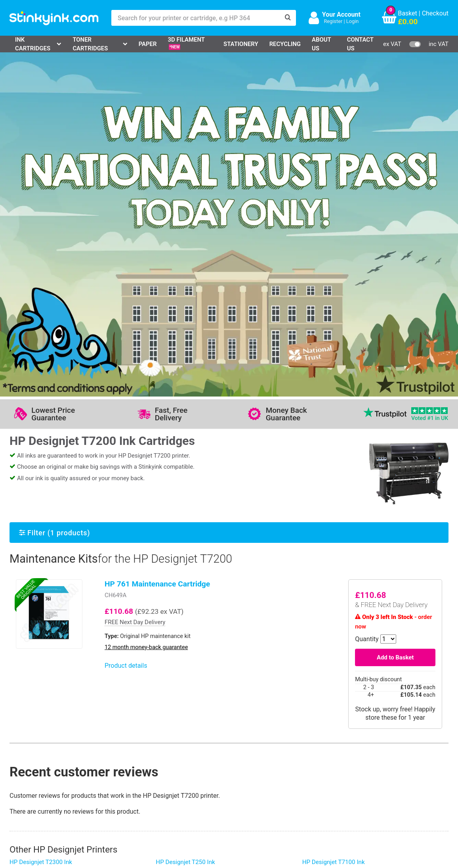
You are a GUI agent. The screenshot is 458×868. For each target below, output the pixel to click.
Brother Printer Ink (41, 781)
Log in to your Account (111, 746)
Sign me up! (335, 759)
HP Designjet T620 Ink (332, 556)
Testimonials (173, 758)
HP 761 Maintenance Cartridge (157, 246)
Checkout (435, 13)
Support (166, 746)
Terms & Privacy (178, 781)
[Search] (288, 18)
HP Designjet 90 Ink (328, 571)
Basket (407, 13)
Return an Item (100, 769)
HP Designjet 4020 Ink (185, 619)
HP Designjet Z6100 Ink (187, 595)
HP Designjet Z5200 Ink (187, 571)
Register (333, 21)
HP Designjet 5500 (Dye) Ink (47, 588)
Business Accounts (245, 758)
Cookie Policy (174, 792)
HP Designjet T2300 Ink (41, 525)
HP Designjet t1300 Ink (333, 540)
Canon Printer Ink (40, 758)
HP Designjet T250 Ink (185, 525)
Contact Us (360, 44)
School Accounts (242, 769)
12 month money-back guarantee (146, 310)
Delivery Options (241, 746)
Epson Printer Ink (40, 769)
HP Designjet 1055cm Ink (43, 603)
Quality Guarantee (180, 769)
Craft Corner (96, 792)
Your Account (341, 14)
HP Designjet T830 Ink (39, 634)
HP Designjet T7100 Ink (334, 525)
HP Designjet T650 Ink (332, 586)
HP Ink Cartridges (41, 746)
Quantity (367, 302)
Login (353, 21)
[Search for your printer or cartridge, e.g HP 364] (196, 18)
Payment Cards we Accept (255, 781)
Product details (126, 329)
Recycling (285, 44)
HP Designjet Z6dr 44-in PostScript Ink (353, 602)
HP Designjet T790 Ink (39, 548)
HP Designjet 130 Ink (37, 564)
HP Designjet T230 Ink (185, 540)
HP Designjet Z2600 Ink (187, 556)
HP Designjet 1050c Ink (41, 619)
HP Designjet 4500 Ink (185, 634)
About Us (321, 44)
